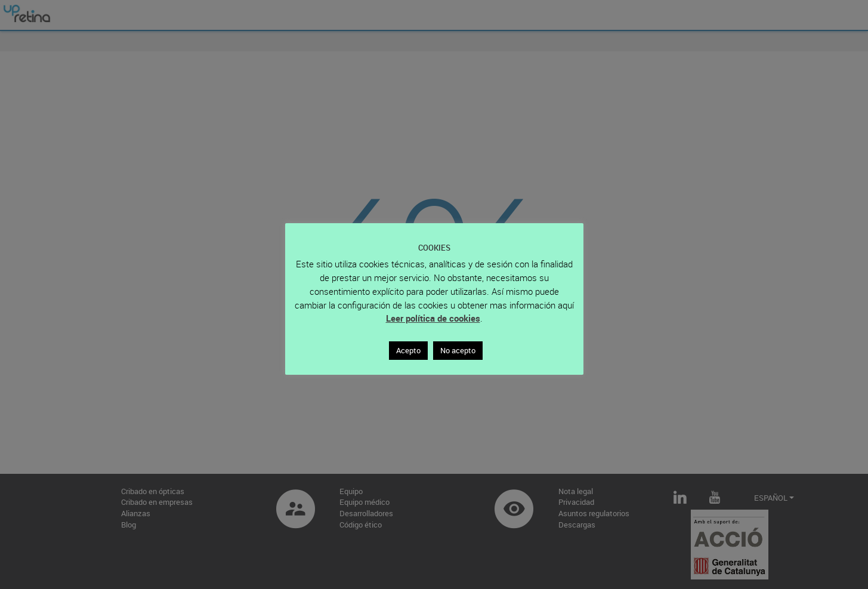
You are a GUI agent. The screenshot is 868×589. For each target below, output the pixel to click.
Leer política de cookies (433, 318)
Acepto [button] (408, 350)
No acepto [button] (458, 350)
